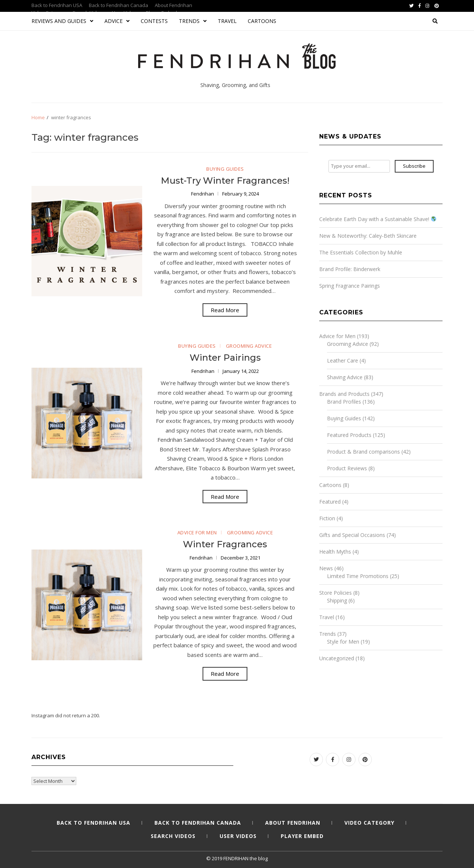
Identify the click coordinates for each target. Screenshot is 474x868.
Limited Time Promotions (358, 576)
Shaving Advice (345, 377)
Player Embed (302, 836)
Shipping (337, 600)
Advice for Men (197, 533)
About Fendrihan (173, 5)
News (326, 568)
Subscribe (414, 166)
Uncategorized (337, 658)
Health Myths (335, 552)
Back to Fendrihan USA (57, 5)
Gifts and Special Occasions (352, 535)
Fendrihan (203, 194)
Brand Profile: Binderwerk (350, 269)
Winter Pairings (225, 358)
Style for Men (343, 642)
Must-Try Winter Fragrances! (225, 181)
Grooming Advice (249, 346)
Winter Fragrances (225, 544)
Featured (330, 502)
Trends (193, 21)
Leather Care (343, 360)
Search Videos (173, 836)
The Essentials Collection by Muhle (361, 252)
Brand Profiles (344, 402)
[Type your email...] (359, 166)
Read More (225, 310)
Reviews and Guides (62, 21)
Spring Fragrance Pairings (350, 286)
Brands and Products (344, 394)
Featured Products (349, 435)
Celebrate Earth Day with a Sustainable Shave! (378, 219)
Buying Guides (225, 169)
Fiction (327, 518)
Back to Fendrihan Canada (118, 5)
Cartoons (262, 21)
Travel (227, 21)
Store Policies (336, 593)
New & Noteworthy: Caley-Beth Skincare (368, 236)
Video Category (369, 823)
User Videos (238, 836)
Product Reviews (347, 468)
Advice (117, 21)
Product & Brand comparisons (363, 452)
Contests (154, 21)
